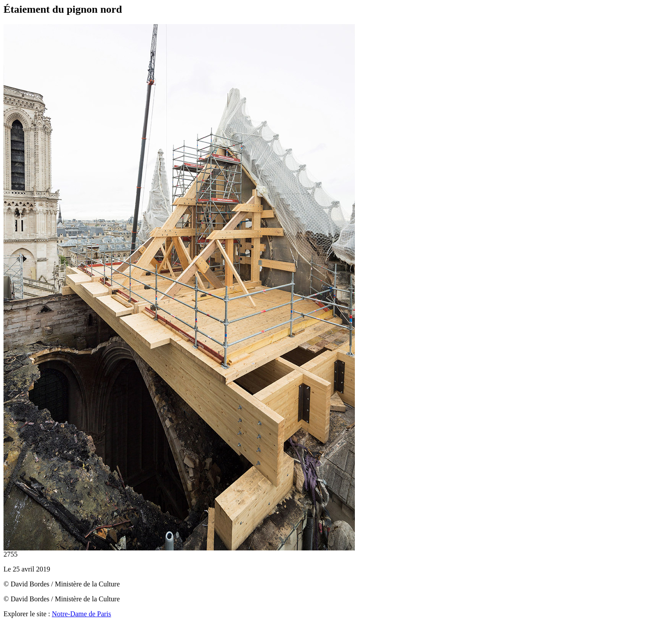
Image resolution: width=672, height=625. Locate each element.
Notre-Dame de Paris (81, 614)
